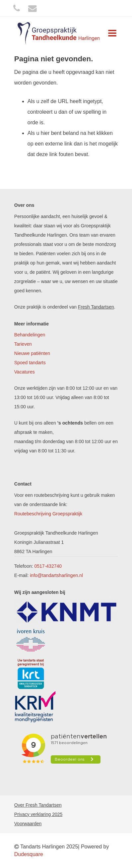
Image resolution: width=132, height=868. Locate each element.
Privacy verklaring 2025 (38, 814)
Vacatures (25, 372)
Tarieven (23, 344)
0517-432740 (48, 566)
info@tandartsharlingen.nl (56, 575)
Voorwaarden (28, 824)
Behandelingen (30, 335)
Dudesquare (29, 854)
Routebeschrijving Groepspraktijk (48, 514)
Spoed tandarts (30, 363)
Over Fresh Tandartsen (38, 805)
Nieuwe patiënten (32, 353)
